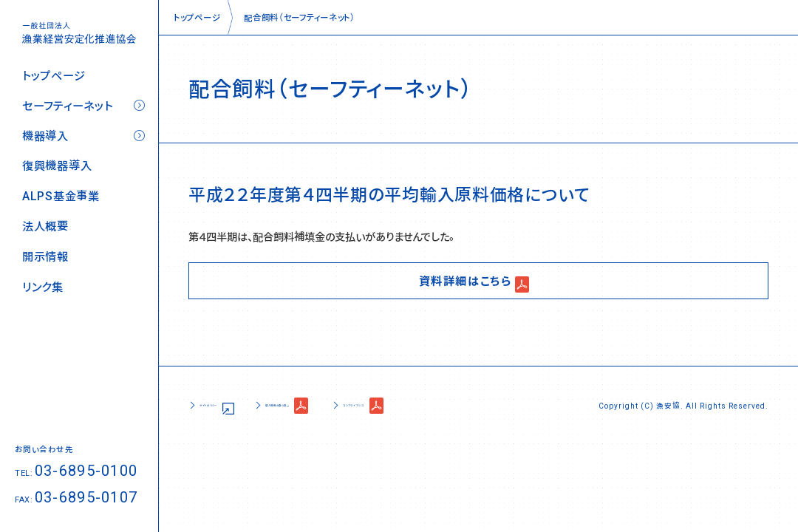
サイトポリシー (229, 405)
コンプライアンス (476, 405)
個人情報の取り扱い (348, 405)
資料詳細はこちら (465, 280)
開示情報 (45, 257)
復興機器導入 (57, 166)
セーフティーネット (67, 106)
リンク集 (43, 287)
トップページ (54, 76)
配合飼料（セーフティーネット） (300, 17)
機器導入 (45, 136)
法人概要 (45, 226)
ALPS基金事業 (61, 196)
